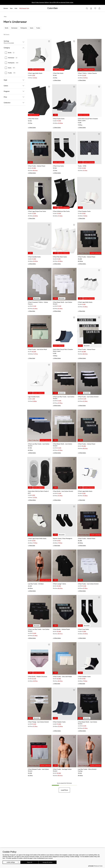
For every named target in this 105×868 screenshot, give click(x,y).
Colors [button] (15, 86)
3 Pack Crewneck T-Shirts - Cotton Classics (38, 303)
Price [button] (15, 97)
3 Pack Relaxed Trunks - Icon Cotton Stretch (38, 770)
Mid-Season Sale (24, 8)
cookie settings (11, 862)
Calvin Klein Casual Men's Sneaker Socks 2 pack (88, 120)
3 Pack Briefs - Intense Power (61, 629)
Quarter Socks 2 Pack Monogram (63, 538)
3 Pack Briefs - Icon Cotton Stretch (63, 491)
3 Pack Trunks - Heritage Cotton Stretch (62, 770)
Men (11, 8)
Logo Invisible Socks (34, 397)
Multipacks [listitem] (24, 28)
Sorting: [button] (15, 42)
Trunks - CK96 (82, 166)
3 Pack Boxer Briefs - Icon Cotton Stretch (62, 303)
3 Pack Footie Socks (59, 119)
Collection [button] (15, 103)
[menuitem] (6, 8)
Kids (16, 8)
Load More (64, 790)
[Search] (87, 8)
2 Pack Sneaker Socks (84, 211)
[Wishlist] (95, 8)
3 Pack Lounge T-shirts (59, 584)
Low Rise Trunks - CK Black (36, 584)
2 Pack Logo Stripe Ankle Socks (37, 538)
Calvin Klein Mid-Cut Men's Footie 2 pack (38, 492)
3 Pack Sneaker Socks (59, 722)
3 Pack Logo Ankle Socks (85, 302)
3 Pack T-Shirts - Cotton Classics (87, 73)
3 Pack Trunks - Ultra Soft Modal (62, 677)
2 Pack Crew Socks (58, 166)
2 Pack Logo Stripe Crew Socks (37, 211)
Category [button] (15, 48)
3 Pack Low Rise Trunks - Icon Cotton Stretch (64, 398)
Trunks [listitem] (38, 28)
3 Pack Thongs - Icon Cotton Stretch (38, 722)
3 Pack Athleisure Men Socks (61, 211)
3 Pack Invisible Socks (34, 257)
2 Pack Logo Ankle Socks (35, 73)
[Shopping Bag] (99, 8)
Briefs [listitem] (7, 28)
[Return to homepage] (53, 9)
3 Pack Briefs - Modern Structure (37, 677)
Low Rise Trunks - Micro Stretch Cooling (87, 770)
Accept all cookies (49, 862)
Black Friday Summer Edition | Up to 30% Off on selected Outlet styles (52, 2)
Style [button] (15, 80)
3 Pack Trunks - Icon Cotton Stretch (88, 397)
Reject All (30, 862)
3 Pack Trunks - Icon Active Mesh (37, 349)
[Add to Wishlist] (49, 41)
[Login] (91, 8)
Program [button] (15, 91)
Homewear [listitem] (14, 28)
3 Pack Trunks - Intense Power (37, 166)
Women (6, 8)
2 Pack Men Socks (58, 73)
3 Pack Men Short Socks (60, 257)
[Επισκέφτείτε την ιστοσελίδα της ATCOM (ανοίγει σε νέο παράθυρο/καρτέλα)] (95, 866)
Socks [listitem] (32, 28)
